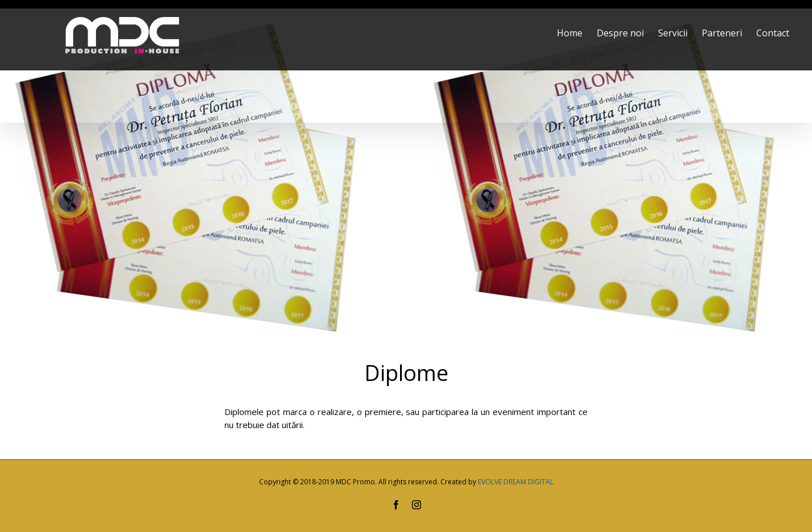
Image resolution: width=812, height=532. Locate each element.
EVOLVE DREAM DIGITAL (516, 482)
